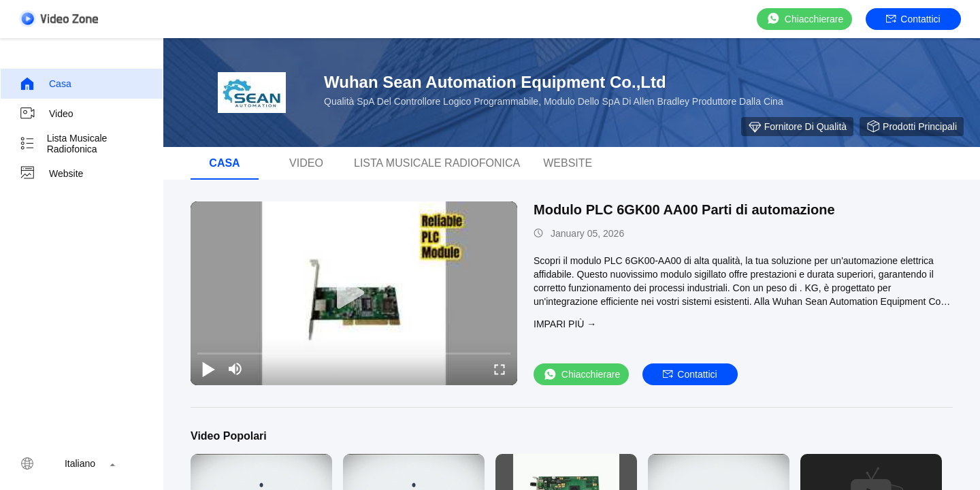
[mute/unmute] (235, 369)
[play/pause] (208, 369)
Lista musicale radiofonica (63, 144)
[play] (354, 293)
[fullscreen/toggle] (500, 369)
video (46, 114)
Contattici (913, 19)
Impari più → (565, 324)
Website (51, 174)
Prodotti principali (912, 127)
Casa (45, 84)
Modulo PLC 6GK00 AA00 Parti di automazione (684, 210)
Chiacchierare (804, 19)
